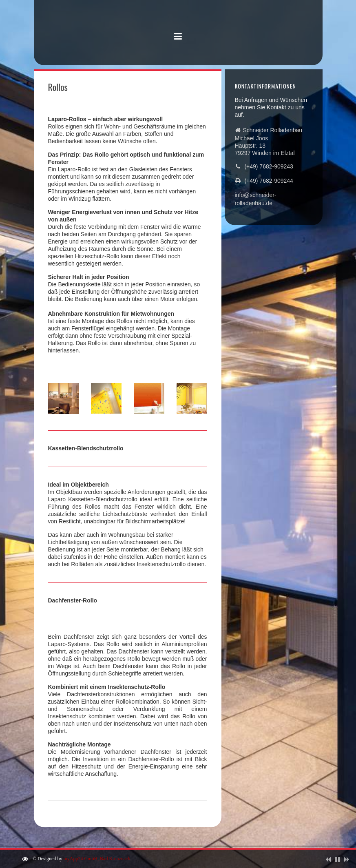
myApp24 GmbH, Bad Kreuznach (97, 859)
